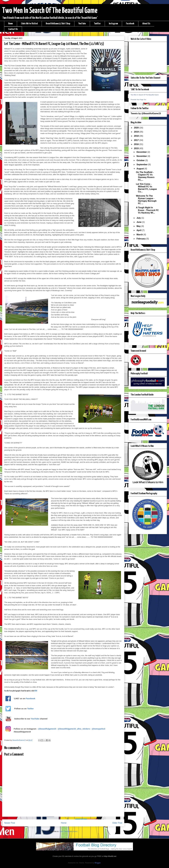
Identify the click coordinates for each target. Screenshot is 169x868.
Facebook (130, 24)
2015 (137, 148)
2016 (137, 144)
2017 (137, 140)
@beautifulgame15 (47, 729)
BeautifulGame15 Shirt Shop (58, 24)
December (142, 152)
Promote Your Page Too (138, 100)
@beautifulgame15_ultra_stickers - (75, 729)
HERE (36, 691)
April (139, 230)
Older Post (117, 823)
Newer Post (10, 823)
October (141, 160)
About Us (146, 24)
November (142, 156)
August (141, 169)
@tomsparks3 (98, 729)
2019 (137, 132)
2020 (137, 128)
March (140, 235)
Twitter (97, 24)
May (139, 226)
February (141, 239)
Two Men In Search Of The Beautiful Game (50, 11)
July (139, 218)
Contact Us (13, 29)
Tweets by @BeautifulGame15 (146, 113)
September (142, 164)
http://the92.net (110, 856)
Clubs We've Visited (29, 24)
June (139, 222)
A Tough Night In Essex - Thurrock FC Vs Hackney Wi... (147, 210)
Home (11, 24)
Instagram (113, 24)
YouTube (82, 24)
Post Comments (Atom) (68, 831)
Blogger (98, 863)
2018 (137, 136)
